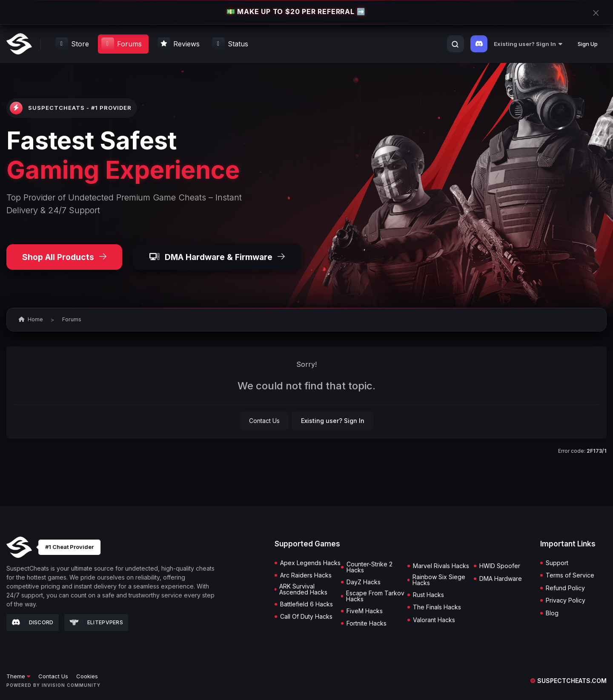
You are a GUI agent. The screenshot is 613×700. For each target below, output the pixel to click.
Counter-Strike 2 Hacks (370, 567)
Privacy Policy (566, 600)
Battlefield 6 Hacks (306, 604)
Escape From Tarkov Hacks (375, 596)
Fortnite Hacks (367, 623)
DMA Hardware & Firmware (217, 257)
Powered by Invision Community (53, 685)
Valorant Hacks (434, 620)
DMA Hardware (501, 579)
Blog (552, 613)
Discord (33, 623)
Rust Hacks (428, 595)
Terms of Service (570, 575)
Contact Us (264, 421)
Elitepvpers (96, 622)
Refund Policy (565, 588)
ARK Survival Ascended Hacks (303, 589)
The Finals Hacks (437, 607)
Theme (18, 676)
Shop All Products (64, 257)
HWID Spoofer (500, 566)
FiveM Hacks (365, 611)
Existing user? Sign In (528, 44)
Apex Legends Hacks (310, 563)
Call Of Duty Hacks (306, 617)
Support (557, 563)
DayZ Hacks (364, 582)
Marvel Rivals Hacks (441, 566)
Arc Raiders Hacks (306, 575)
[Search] (455, 44)
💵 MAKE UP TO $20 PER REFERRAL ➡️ (296, 12)
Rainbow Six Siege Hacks (439, 580)
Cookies (87, 676)
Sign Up (588, 44)
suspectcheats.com (568, 681)
